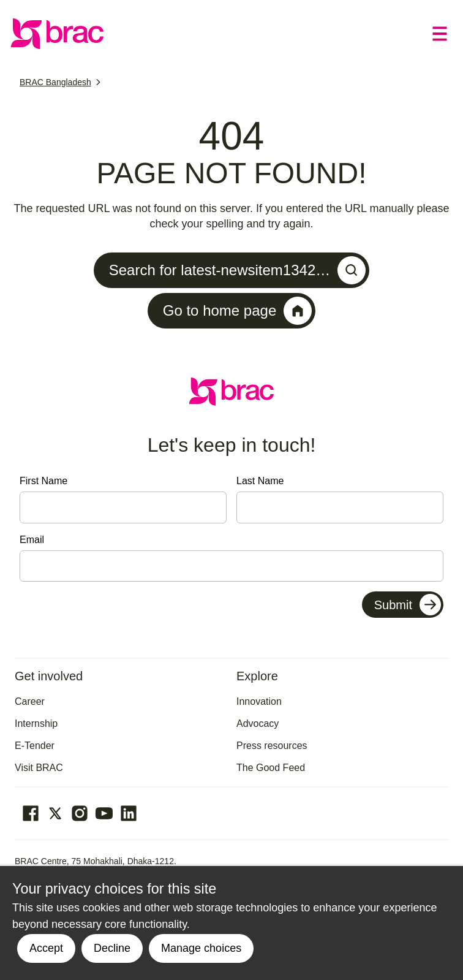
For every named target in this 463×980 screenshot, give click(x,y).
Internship (36, 724)
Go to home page (237, 311)
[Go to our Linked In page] (129, 813)
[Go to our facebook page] (31, 813)
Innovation (259, 701)
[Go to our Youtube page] (104, 813)
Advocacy (258, 724)
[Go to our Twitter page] (55, 813)
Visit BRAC (39, 768)
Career (30, 701)
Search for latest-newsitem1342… (238, 270)
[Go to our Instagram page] (80, 813)
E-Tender (35, 746)
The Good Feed (271, 768)
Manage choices (201, 948)
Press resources (272, 746)
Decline (112, 948)
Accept (46, 948)
